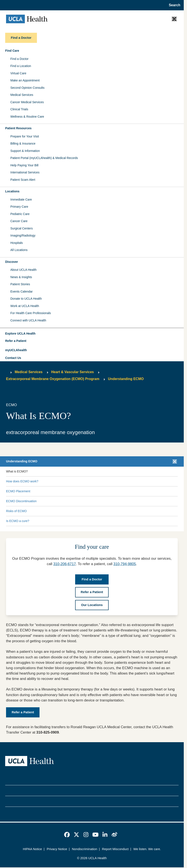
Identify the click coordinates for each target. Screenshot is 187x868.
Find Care (12, 51)
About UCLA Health (23, 270)
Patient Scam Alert (23, 180)
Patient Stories (20, 284)
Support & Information (25, 151)
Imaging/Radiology (23, 235)
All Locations (19, 250)
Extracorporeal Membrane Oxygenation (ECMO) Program (53, 379)
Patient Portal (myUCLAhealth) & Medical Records (44, 158)
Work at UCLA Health (25, 306)
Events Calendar (22, 291)
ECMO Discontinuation (21, 501)
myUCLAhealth (16, 350)
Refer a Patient (16, 341)
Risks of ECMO (16, 511)
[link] (67, 835)
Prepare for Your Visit (25, 136)
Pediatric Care (20, 214)
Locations (12, 191)
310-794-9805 (125, 564)
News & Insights (21, 277)
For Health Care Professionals (31, 313)
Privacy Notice (57, 849)
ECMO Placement (18, 491)
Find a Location (21, 66)
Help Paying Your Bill (24, 165)
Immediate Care (21, 199)
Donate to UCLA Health (26, 299)
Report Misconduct (115, 849)
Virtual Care (18, 73)
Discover (12, 262)
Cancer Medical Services (27, 102)
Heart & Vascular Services (72, 372)
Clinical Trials (19, 109)
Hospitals (17, 243)
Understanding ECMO (126, 379)
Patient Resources (18, 128)
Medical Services (22, 95)
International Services (25, 172)
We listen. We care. (147, 849)
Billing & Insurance (23, 143)
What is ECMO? (17, 471)
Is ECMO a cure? (18, 521)
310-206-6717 (65, 564)
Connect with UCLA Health (28, 320)
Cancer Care (19, 221)
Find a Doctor (19, 59)
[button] (92, 334)
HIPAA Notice (32, 849)
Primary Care (19, 207)
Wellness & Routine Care (27, 117)
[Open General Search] (173, 5)
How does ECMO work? (22, 481)
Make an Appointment (25, 80)
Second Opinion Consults (27, 88)
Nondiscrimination (85, 849)
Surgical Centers (22, 228)
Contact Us (13, 358)
